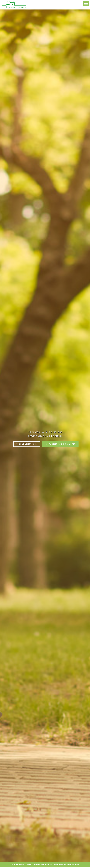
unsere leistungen (27, 444)
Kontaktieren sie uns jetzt (60, 444)
